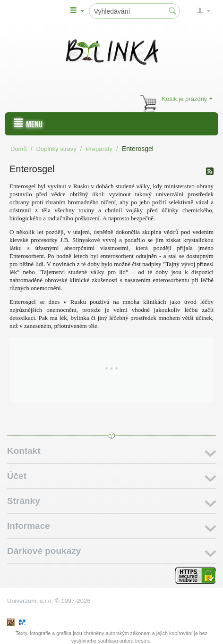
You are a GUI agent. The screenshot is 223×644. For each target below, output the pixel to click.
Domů (19, 149)
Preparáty (99, 149)
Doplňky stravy (56, 149)
